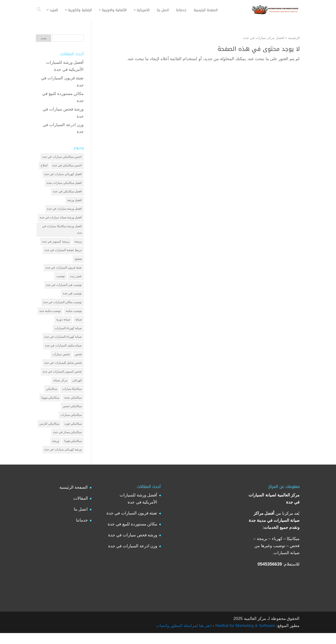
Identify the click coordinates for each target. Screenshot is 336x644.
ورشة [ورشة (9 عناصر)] (56, 451)
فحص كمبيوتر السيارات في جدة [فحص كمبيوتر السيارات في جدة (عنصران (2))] (62, 380)
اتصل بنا (81, 520)
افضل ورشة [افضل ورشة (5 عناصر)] (74, 202)
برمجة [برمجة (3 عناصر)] (78, 245)
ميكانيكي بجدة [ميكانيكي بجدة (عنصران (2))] (73, 407)
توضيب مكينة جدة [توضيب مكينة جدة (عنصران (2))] (50, 317)
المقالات (81, 509)
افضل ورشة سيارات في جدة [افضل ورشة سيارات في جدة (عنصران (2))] (64, 211)
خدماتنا (82, 531)
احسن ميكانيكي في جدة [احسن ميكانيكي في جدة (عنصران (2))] (67, 166)
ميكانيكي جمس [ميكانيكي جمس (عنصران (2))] (72, 416)
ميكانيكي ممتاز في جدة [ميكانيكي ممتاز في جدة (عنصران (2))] (67, 442)
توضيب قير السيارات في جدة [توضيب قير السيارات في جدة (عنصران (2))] (64, 290)
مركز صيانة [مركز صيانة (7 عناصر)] (60, 389)
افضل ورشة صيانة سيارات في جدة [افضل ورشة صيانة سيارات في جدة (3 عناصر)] (61, 220)
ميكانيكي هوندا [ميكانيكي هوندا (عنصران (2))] (73, 451)
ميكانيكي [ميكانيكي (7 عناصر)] (52, 398)
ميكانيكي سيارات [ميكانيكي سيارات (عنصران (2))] (71, 424)
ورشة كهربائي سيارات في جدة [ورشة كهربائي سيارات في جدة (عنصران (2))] (63, 460)
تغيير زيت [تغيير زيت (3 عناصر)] (76, 281)
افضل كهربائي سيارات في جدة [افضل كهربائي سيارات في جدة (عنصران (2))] (63, 175)
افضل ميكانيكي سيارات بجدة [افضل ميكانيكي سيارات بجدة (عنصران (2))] (64, 184)
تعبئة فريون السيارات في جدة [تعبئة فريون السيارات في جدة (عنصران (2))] (64, 272)
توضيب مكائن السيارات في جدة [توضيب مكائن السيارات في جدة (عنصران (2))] (62, 308)
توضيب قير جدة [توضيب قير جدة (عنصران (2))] (72, 299)
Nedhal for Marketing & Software (245, 637)
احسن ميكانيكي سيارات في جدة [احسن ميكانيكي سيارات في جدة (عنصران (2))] (62, 157)
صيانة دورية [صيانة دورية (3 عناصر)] (63, 326)
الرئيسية (294, 38)
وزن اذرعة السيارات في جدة (133, 557)
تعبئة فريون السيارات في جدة (132, 524)
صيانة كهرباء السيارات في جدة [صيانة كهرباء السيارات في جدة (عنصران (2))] (63, 344)
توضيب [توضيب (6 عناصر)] (61, 281)
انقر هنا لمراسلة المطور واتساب (184, 637)
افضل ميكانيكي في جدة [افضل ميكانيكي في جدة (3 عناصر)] (67, 193)
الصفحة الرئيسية (74, 498)
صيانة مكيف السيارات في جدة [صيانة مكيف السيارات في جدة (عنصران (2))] (63, 353)
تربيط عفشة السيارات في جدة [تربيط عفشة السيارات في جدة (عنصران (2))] (63, 254)
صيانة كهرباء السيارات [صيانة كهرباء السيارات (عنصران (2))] (68, 335)
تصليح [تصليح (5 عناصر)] (78, 263)
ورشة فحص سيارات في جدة (133, 546)
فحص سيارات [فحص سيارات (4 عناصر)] (61, 362)
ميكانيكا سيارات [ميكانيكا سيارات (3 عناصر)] (72, 398)
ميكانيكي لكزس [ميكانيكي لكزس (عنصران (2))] (49, 433)
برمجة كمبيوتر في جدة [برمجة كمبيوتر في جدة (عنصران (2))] (56, 245)
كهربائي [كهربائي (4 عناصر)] (77, 389)
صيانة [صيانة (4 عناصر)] (79, 326)
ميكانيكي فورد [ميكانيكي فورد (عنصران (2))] (73, 433)
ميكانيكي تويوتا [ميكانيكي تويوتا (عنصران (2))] (50, 407)
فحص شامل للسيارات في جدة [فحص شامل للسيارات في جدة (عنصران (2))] (63, 371)
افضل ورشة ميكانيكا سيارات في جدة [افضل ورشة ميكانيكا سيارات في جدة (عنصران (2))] (62, 232)
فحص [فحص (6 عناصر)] (78, 362)
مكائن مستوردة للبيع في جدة (133, 535)
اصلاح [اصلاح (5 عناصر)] (44, 166)
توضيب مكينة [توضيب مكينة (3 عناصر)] (74, 317)
